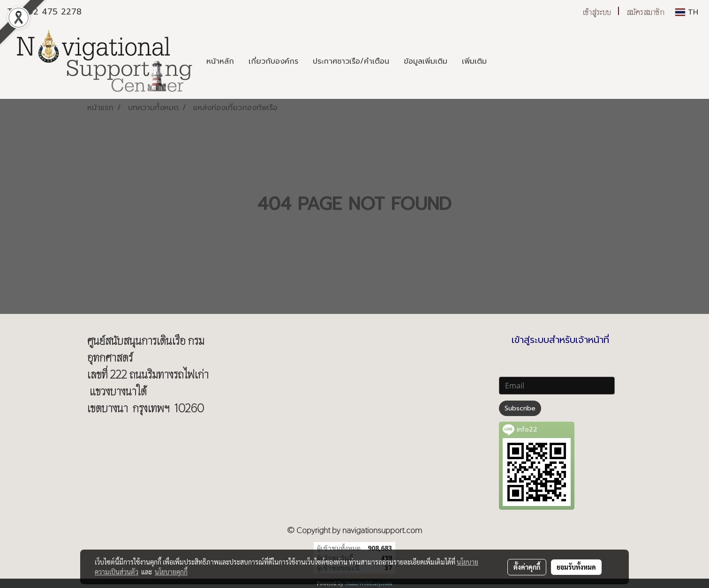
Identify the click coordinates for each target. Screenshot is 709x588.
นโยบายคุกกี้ (171, 572)
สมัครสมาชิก (645, 12)
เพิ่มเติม (474, 61)
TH (687, 12)
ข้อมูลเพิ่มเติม (426, 61)
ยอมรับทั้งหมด (576, 567)
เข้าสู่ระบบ (597, 12)
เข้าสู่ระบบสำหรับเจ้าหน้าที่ (560, 340)
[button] (502, 61)
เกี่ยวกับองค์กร (273, 61)
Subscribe (520, 408)
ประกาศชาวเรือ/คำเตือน (351, 61)
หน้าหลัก (220, 61)
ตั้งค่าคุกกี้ (527, 567)
